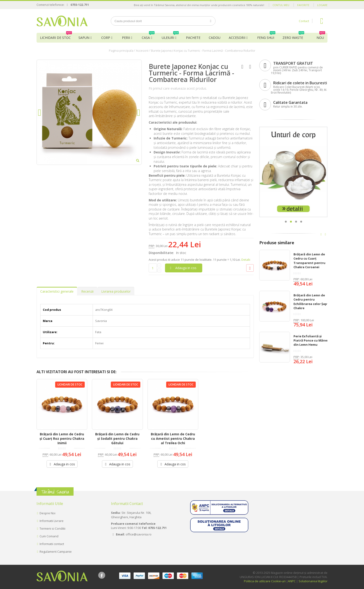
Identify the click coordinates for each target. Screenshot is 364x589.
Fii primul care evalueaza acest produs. (178, 88)
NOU (321, 36)
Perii (126, 38)
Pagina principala (121, 51)
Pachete (193, 38)
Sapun (84, 38)
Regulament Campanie (56, 552)
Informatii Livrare (52, 521)
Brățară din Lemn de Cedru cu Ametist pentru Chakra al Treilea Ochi (173, 438)
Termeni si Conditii (52, 528)
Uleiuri (170, 36)
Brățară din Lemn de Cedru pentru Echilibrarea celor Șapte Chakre (312, 302)
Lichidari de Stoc (56, 36)
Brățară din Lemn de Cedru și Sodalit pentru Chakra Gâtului (117, 438)
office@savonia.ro (139, 534)
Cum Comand (49, 536)
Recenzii (87, 291)
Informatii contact (52, 544)
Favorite (303, 5)
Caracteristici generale (57, 291)
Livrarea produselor (116, 291)
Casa (148, 36)
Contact (304, 21)
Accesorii (237, 38)
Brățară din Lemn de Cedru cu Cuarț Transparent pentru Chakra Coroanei (309, 261)
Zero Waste (293, 36)
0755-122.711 (80, 5)
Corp (106, 38)
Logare (322, 5)
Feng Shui (266, 36)
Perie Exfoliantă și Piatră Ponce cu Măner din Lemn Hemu (311, 340)
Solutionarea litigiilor (313, 581)
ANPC (292, 581)
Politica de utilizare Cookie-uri (265, 581)
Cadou (215, 38)
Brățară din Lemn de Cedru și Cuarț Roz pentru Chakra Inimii (62, 438)
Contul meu (281, 5)
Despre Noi (47, 513)
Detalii (246, 260)
